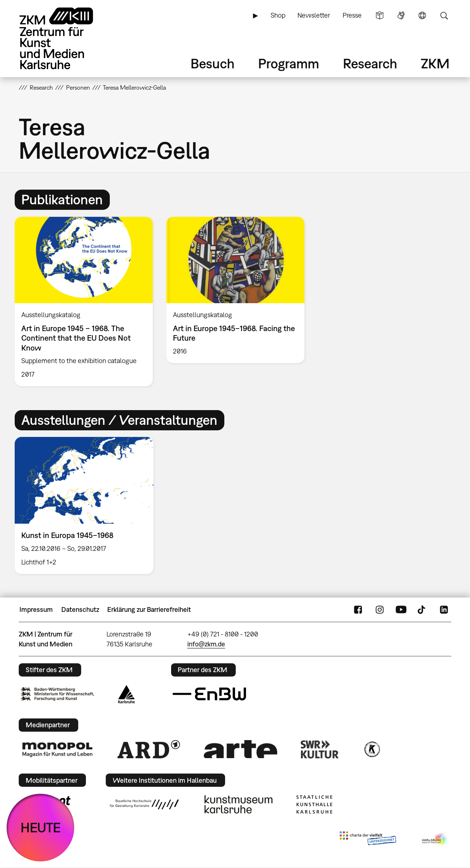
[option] (84, 302)
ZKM (435, 63)
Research (370, 63)
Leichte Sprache (380, 15)
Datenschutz (80, 609)
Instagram (380, 610)
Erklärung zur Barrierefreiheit (149, 609)
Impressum (36, 609)
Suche (444, 15)
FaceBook (358, 610)
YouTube (401, 610)
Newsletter (314, 15)
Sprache (422, 15)
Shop (278, 15)
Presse (352, 15)
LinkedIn (444, 610)
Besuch (213, 63)
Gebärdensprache (401, 15)
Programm (289, 63)
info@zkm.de (206, 644)
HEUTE (41, 827)
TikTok (422, 610)
